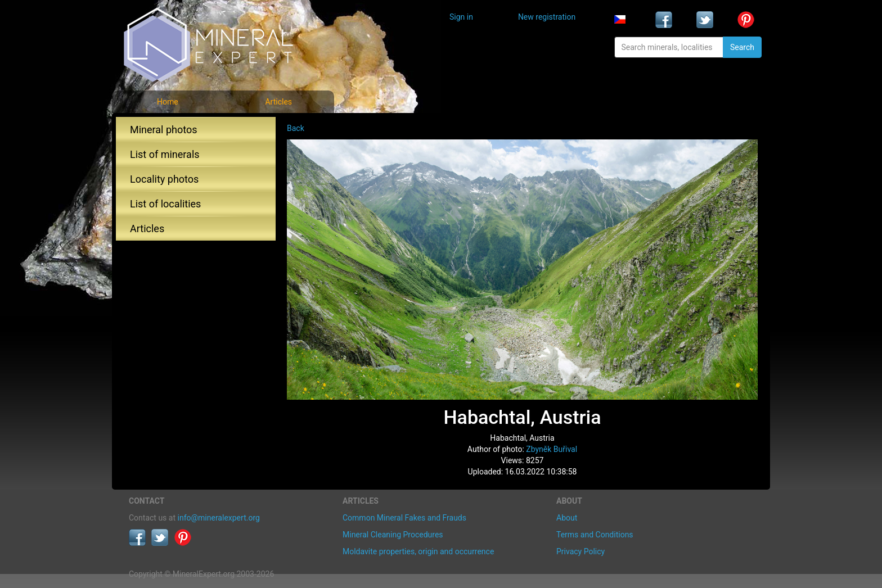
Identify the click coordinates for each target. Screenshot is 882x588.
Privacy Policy (580, 551)
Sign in (461, 17)
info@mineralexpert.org (219, 518)
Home (168, 102)
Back (296, 128)
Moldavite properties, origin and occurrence (418, 551)
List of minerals (165, 154)
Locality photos (164, 179)
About (567, 518)
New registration (547, 17)
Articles (278, 102)
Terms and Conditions (595, 535)
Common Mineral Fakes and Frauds (404, 518)
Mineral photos (164, 130)
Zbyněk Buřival (552, 449)
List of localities (165, 204)
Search (742, 47)
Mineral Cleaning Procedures (393, 535)
